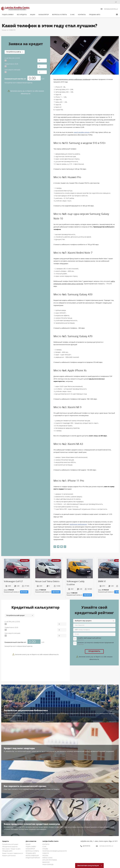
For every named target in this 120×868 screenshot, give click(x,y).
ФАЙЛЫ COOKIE (47, 858)
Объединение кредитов (10, 847)
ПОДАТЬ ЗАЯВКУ (8, 15)
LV (116, 2)
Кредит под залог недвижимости (13, 853)
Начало (4, 30)
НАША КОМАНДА (48, 864)
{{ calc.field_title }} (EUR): (12, 58)
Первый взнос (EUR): (11, 64)
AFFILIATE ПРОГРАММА (50, 860)
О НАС (72, 15)
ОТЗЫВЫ (45, 849)
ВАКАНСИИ (46, 862)
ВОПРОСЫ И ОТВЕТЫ (59, 15)
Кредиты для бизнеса (9, 855)
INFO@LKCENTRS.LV (105, 846)
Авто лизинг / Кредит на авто (11, 849)
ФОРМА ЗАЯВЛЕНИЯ (32, 855)
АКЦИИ (33, 15)
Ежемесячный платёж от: (15, 79)
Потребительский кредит (10, 844)
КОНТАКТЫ (82, 15)
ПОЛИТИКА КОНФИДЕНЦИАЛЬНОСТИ (55, 851)
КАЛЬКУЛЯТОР (44, 15)
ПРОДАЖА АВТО (95, 15)
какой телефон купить (82, 132)
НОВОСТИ (12, 30)
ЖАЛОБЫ (45, 855)
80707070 (85, 846)
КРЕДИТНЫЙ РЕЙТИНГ (33, 858)
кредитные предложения (78, 524)
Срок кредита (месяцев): (13, 70)
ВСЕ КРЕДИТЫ (22, 15)
